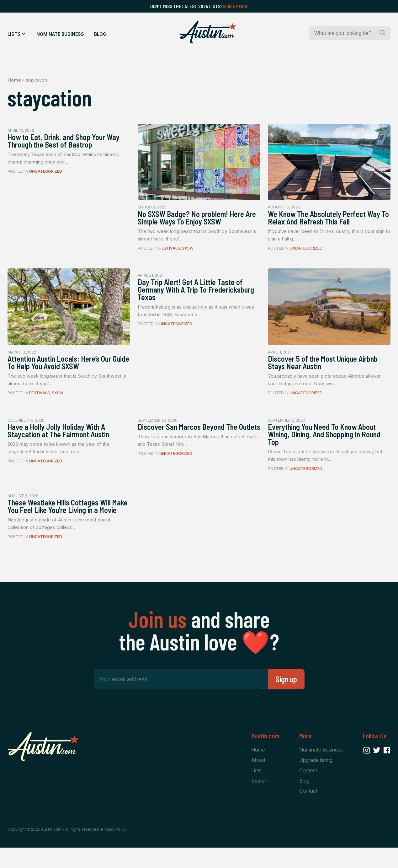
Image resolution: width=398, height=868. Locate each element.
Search (259, 801)
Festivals (170, 250)
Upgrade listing (316, 780)
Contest (308, 790)
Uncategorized (46, 174)
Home (14, 80)
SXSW (188, 250)
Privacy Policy (114, 850)
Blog (100, 34)
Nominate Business (60, 34)
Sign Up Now (235, 6)
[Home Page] (208, 32)
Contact (308, 811)
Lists (14, 34)
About (258, 780)
